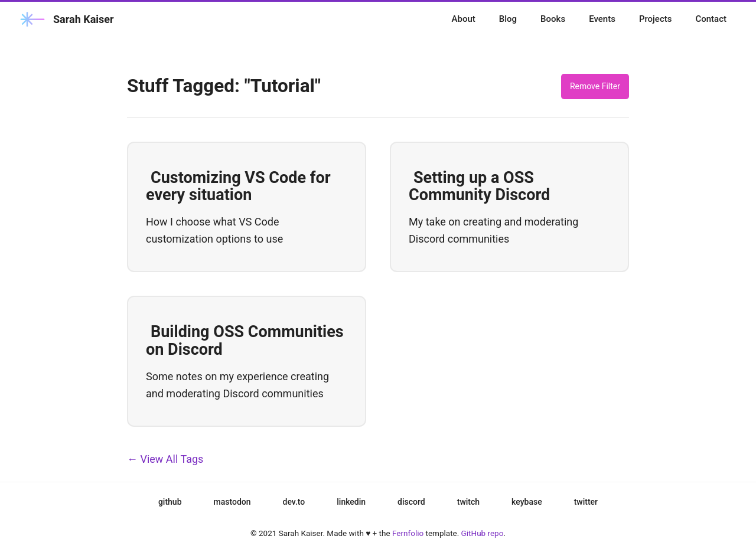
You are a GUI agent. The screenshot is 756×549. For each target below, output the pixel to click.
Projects (656, 19)
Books (553, 19)
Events (602, 19)
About (464, 19)
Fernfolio (408, 533)
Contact (711, 19)
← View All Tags (165, 459)
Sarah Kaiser (66, 19)
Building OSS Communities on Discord (245, 341)
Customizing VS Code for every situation (238, 187)
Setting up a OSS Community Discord (479, 187)
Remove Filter (595, 86)
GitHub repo (483, 533)
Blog (508, 19)
